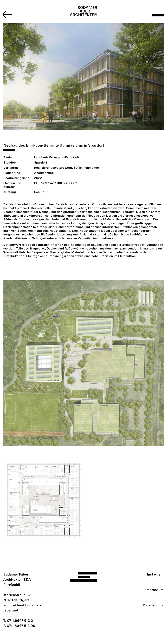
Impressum (155, 590)
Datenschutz (153, 605)
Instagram (155, 574)
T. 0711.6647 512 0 (18, 621)
